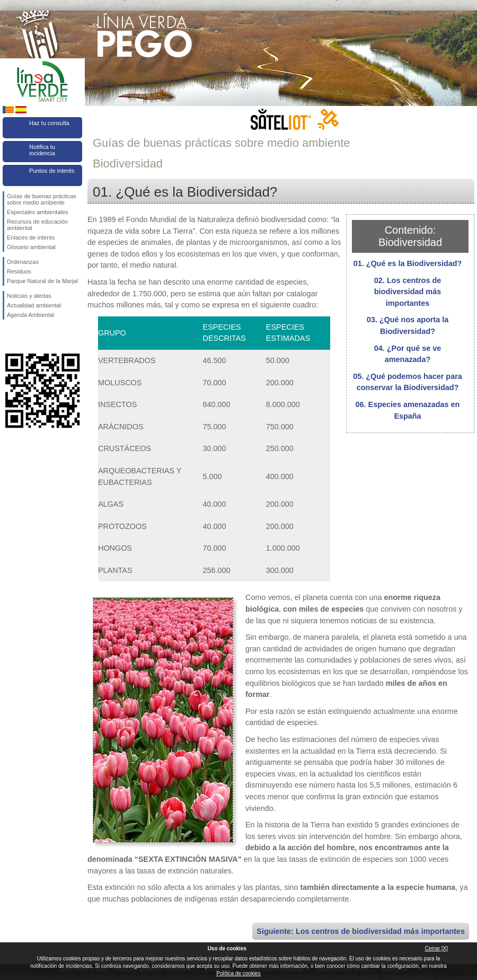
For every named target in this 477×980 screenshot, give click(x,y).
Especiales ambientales (38, 212)
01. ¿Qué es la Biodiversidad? (408, 263)
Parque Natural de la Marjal (42, 281)
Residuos (19, 271)
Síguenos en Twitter (26, 337)
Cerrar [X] (436, 948)
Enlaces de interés (31, 237)
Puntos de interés (52, 171)
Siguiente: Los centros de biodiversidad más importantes (361, 931)
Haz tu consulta (49, 123)
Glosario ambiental (31, 247)
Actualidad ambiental (34, 305)
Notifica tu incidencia (42, 150)
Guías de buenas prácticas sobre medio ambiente (42, 199)
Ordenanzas (23, 262)
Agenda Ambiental (30, 315)
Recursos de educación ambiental (37, 225)
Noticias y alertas (29, 296)
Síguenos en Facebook (9, 337)
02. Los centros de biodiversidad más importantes (408, 292)
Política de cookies (238, 973)
